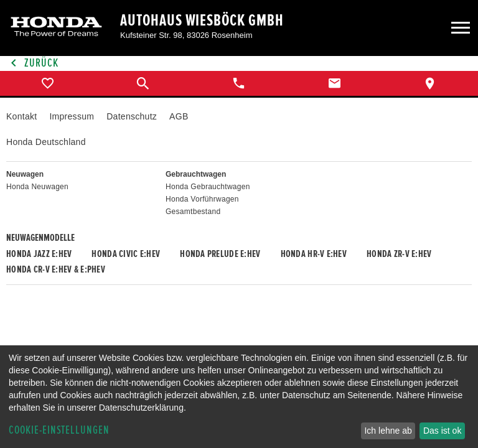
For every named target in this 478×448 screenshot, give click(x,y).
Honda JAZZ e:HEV (39, 254)
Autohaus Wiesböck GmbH (202, 21)
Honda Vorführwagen (202, 199)
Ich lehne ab (388, 431)
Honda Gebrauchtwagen (208, 187)
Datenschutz (132, 116)
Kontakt (21, 116)
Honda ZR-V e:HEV (399, 254)
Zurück (32, 63)
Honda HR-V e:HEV (314, 254)
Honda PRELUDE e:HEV (220, 254)
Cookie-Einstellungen (59, 430)
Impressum (72, 116)
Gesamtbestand (193, 212)
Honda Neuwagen (37, 187)
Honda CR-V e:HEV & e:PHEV (56, 269)
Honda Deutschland (46, 142)
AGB (179, 116)
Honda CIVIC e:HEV (126, 254)
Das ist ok (442, 431)
